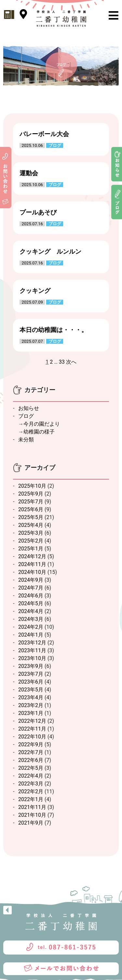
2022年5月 (31, 768)
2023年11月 (32, 650)
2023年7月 (31, 674)
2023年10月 (32, 658)
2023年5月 (31, 690)
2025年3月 (31, 533)
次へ (71, 362)
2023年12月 (32, 643)
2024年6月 (31, 596)
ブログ (26, 416)
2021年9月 (31, 823)
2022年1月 (31, 799)
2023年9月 (31, 666)
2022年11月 (32, 729)
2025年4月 (31, 525)
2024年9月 (31, 580)
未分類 (26, 440)
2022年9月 (31, 744)
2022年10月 (32, 737)
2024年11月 (32, 564)
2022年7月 (31, 752)
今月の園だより (42, 424)
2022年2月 (31, 791)
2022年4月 (31, 776)
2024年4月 (31, 611)
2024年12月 (32, 556)
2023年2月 (31, 705)
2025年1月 (31, 549)
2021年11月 (32, 807)
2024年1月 (31, 635)
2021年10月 (32, 815)
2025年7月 (31, 502)
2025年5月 (31, 517)
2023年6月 (31, 682)
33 (62, 362)
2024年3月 (31, 619)
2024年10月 (32, 572)
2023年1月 (31, 713)
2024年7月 (31, 588)
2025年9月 (31, 494)
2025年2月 (31, 541)
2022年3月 (31, 784)
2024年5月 (31, 603)
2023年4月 (31, 697)
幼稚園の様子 (39, 432)
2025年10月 (32, 486)
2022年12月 (32, 721)
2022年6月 (31, 760)
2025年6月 (31, 509)
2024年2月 (31, 627)
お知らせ (29, 408)
